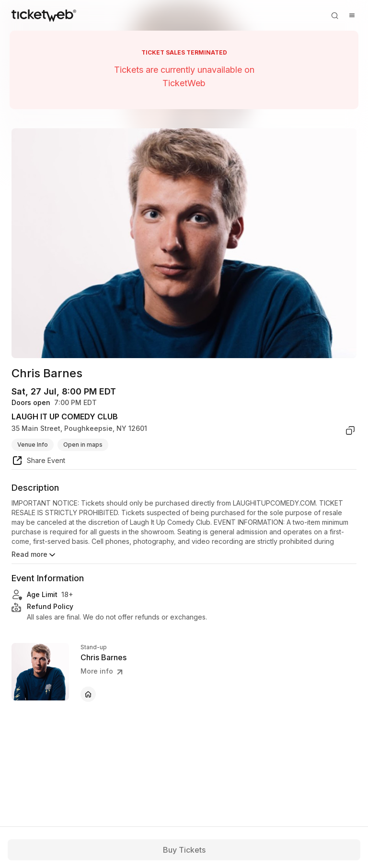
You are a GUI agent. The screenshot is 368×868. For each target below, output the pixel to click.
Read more (34, 555)
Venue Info (33, 445)
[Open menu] (352, 15)
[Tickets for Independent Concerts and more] (44, 15)
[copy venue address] (350, 430)
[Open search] (334, 15)
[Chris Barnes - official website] (88, 694)
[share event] (38, 462)
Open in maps (83, 445)
